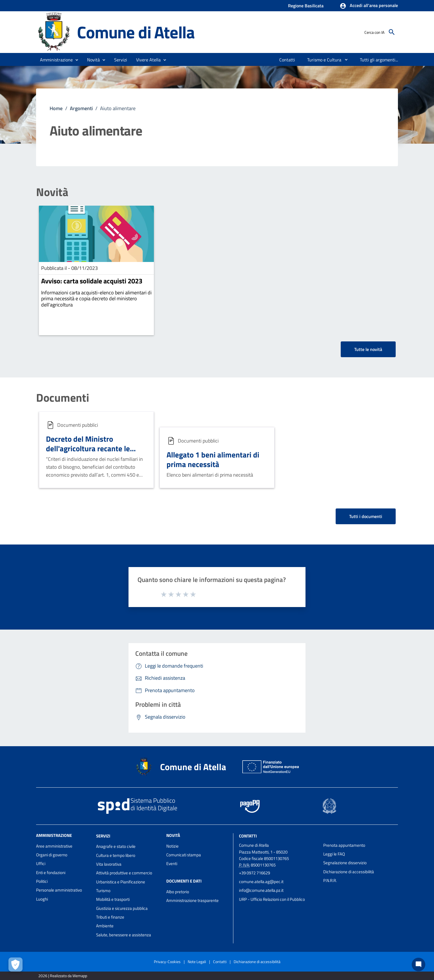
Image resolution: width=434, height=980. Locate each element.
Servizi (103, 836)
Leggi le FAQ (334, 854)
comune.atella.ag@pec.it (261, 882)
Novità (52, 192)
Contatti (248, 836)
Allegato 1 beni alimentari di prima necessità (213, 459)
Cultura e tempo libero (116, 855)
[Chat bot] (418, 965)
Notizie (172, 846)
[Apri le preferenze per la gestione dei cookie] (15, 965)
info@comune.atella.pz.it (261, 890)
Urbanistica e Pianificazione (121, 882)
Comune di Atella (136, 32)
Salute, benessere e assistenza (124, 935)
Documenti (63, 398)
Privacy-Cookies (167, 962)
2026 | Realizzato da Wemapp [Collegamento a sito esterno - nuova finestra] (63, 976)
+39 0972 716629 (254, 873)
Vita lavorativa (109, 864)
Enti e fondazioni (51, 873)
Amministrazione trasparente (192, 900)
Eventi (172, 864)
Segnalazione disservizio (345, 863)
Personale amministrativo (59, 890)
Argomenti (81, 108)
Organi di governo (52, 855)
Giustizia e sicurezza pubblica (122, 908)
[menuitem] (287, 60)
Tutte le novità (368, 349)
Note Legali (197, 962)
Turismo (103, 891)
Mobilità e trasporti (113, 899)
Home (56, 108)
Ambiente (105, 926)
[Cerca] (392, 32)
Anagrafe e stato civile (116, 846)
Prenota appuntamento (344, 845)
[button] (369, 6)
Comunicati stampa (184, 855)
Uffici (41, 864)
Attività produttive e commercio (124, 873)
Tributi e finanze (110, 917)
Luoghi (42, 899)
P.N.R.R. (330, 880)
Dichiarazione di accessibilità (349, 872)
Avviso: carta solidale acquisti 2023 (92, 281)
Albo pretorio (178, 892)
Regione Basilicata (306, 6)
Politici (42, 881)
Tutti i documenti (366, 516)
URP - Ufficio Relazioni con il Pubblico (272, 899)
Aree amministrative (54, 846)
